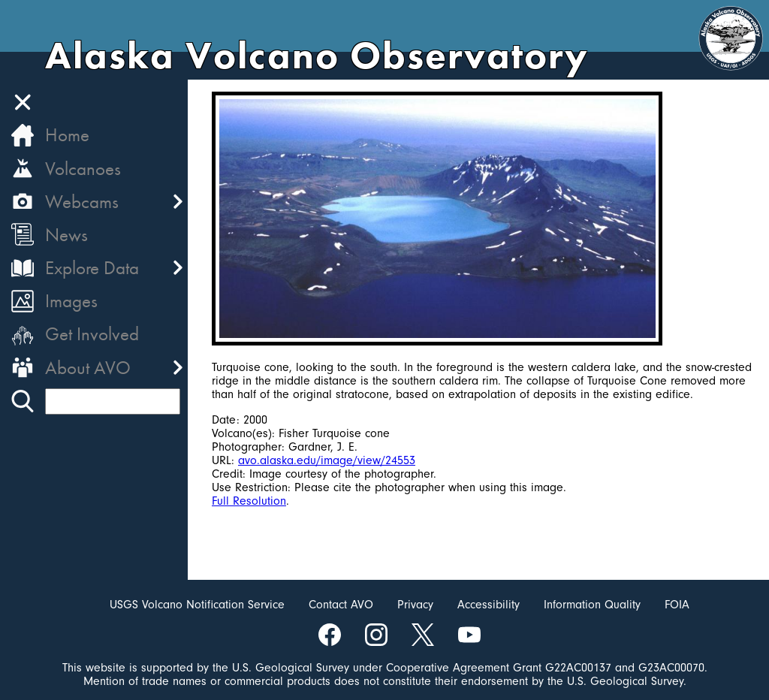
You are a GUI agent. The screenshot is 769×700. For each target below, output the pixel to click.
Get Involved (92, 334)
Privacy (415, 605)
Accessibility (489, 605)
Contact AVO (341, 605)
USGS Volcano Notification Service (197, 605)
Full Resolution (249, 501)
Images (71, 301)
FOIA (677, 605)
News (66, 235)
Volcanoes (83, 169)
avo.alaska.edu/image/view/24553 (327, 460)
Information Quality (592, 605)
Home (67, 135)
